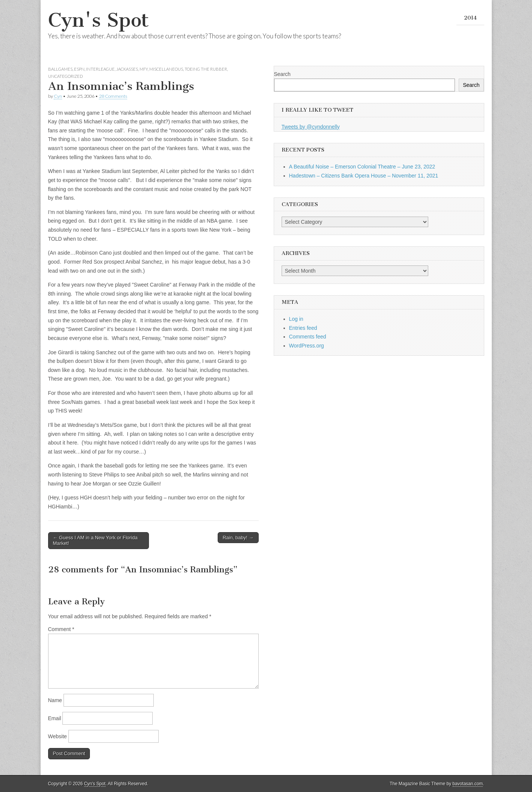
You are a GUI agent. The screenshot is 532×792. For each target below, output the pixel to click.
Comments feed (308, 337)
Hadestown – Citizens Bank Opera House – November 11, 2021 (364, 176)
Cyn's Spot (99, 20)
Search (282, 74)
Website (58, 736)
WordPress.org (307, 346)
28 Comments (113, 96)
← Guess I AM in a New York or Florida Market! (95, 541)
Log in (296, 319)
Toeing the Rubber (206, 69)
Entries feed (303, 328)
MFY (144, 69)
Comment (61, 629)
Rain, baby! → (238, 538)
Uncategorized (65, 76)
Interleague (100, 69)
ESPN (79, 69)
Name (55, 700)
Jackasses (127, 69)
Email (55, 718)
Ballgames (60, 69)
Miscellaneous (166, 69)
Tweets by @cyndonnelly (311, 127)
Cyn (58, 96)
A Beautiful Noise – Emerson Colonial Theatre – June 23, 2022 (362, 167)
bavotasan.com (468, 784)
